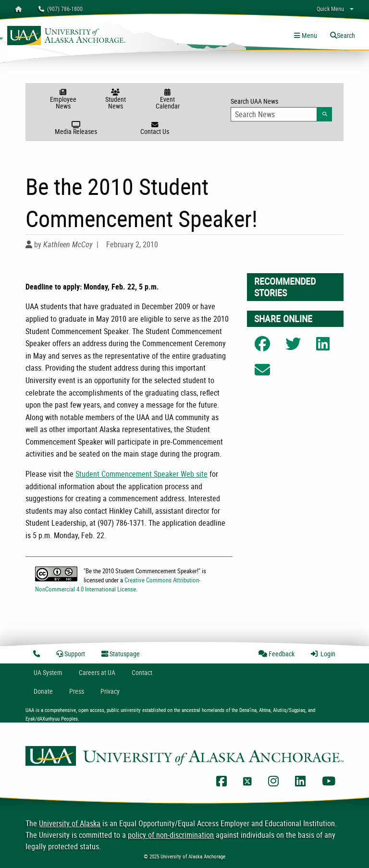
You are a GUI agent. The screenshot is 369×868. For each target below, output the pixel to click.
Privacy (110, 691)
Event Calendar (167, 100)
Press (77, 691)
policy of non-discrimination (171, 835)
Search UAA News (281, 109)
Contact (142, 672)
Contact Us (154, 129)
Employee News (63, 100)
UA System (48, 672)
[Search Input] (274, 114)
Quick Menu (330, 9)
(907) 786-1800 (61, 9)
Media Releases (76, 129)
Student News (116, 100)
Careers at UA (97, 672)
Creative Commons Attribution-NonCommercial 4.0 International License (118, 585)
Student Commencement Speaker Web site (141, 474)
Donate (43, 691)
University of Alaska (70, 823)
